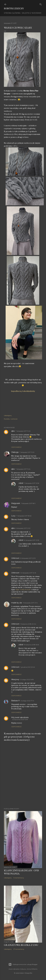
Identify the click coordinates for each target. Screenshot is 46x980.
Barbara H (15, 701)
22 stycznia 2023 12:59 (20, 719)
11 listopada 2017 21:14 (30, 603)
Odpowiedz (16, 447)
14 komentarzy (19, 878)
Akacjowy (15, 679)
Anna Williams (32, 969)
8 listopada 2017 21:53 (32, 540)
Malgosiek (16, 503)
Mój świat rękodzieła (20, 717)
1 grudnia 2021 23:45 (28, 667)
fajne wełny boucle (23, 590)
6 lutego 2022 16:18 (27, 679)
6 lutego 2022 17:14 (27, 701)
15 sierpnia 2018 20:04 (28, 624)
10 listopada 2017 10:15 (28, 573)
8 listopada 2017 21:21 (23, 528)
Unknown (15, 558)
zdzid (21, 483)
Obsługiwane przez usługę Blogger (23, 964)
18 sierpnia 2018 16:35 (32, 645)
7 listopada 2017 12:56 (32, 483)
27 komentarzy (19, 949)
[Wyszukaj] (41, 4)
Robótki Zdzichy (14, 9)
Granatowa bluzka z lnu (21, 945)
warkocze (14, 419)
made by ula (17, 603)
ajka (13, 431)
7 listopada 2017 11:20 (27, 452)
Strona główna (12, 13)
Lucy (13, 516)
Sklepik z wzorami (32, 13)
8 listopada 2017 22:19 (28, 558)
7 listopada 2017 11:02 (23, 431)
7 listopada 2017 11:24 (23, 469)
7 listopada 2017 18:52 (24, 516)
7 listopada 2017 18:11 (28, 503)
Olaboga (15, 452)
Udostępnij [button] (8, 415)
